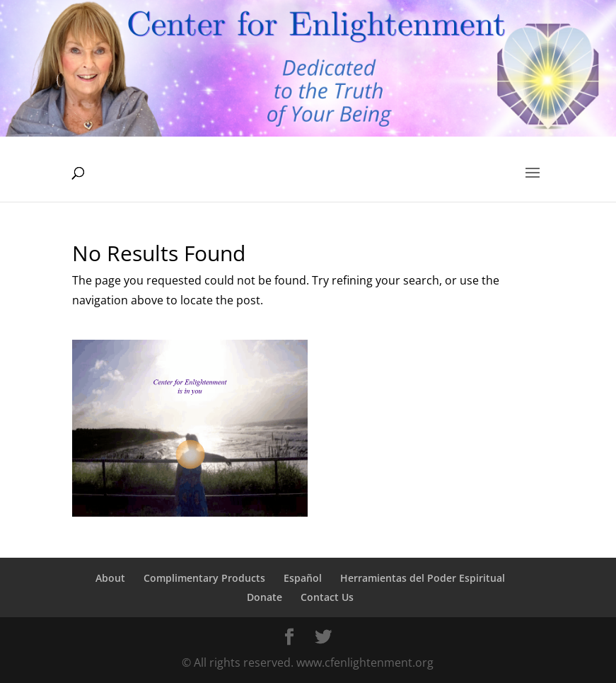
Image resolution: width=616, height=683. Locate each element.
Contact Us (327, 597)
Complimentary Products (204, 578)
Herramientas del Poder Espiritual (423, 578)
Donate (265, 597)
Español (303, 578)
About (110, 578)
